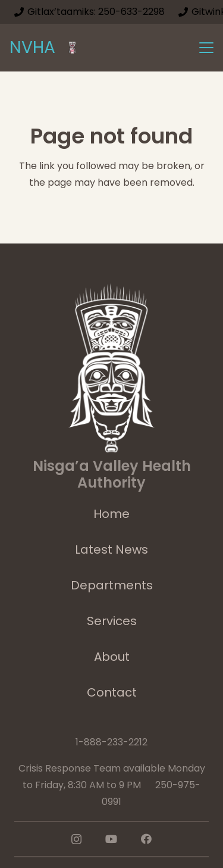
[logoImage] (72, 48)
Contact (112, 692)
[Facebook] (146, 839)
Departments (112, 585)
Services (112, 621)
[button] (206, 48)
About (112, 657)
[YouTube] (111, 839)
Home (111, 514)
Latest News (111, 549)
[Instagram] (76, 839)
